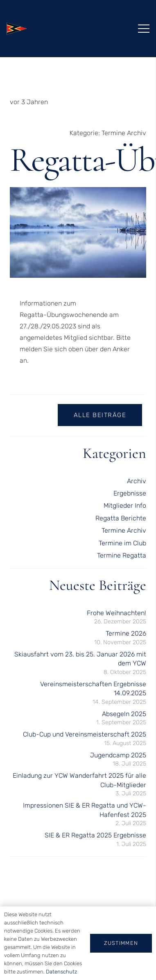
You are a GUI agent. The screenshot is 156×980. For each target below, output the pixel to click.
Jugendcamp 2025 (118, 755)
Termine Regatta (122, 555)
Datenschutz (61, 972)
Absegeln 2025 (124, 714)
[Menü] (144, 29)
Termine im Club (122, 543)
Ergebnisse (130, 493)
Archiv (137, 481)
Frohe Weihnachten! (116, 613)
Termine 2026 (126, 633)
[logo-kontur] (17, 29)
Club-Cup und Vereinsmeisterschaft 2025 (85, 734)
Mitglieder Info (125, 506)
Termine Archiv (124, 133)
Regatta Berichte (121, 518)
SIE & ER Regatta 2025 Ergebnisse (95, 835)
